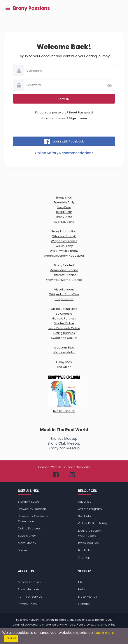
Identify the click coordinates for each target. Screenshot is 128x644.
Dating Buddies (64, 333)
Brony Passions (32, 8)
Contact (84, 604)
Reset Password (81, 112)
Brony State (64, 217)
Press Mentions (29, 589)
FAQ (81, 582)
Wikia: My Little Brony (64, 251)
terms (103, 625)
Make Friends (88, 597)
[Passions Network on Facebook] (56, 475)
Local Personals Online (64, 328)
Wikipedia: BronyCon (64, 294)
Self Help (84, 516)
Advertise (85, 502)
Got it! (11, 638)
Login (35, 502)
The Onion (64, 367)
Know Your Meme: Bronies (64, 280)
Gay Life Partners (64, 318)
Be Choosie (64, 314)
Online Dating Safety (93, 523)
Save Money (27, 536)
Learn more (104, 633)
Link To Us (85, 550)
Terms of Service (30, 597)
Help (81, 589)
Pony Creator (64, 299)
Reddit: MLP (64, 212)
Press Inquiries (88, 543)
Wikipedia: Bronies (64, 241)
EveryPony (64, 207)
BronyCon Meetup (64, 448)
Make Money (27, 543)
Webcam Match (64, 352)
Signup (23, 502)
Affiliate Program (90, 509)
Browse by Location (32, 509)
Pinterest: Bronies (64, 275)
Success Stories (29, 582)
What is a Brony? (64, 236)
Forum (22, 550)
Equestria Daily (64, 202)
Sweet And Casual (64, 338)
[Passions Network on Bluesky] (72, 475)
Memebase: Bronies (64, 270)
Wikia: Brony (64, 246)
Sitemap (84, 557)
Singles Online (64, 323)
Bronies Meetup (64, 439)
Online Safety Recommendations (64, 153)
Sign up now (78, 118)
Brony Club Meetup (64, 443)
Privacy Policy (27, 604)
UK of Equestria (64, 222)
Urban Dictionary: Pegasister (64, 256)
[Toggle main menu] (8, 8)
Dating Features (29, 528)
